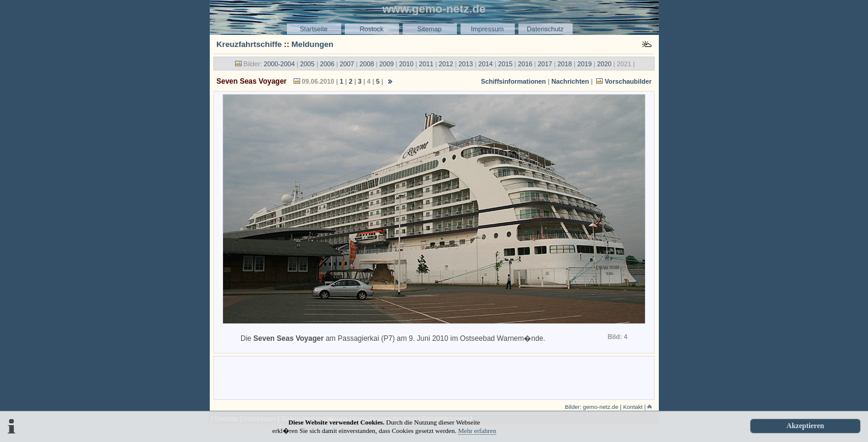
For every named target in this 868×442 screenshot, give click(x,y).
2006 (327, 64)
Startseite (313, 29)
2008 (366, 64)
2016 (525, 64)
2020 (605, 64)
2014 (485, 64)
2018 (565, 64)
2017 (545, 64)
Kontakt (633, 407)
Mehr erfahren (477, 431)
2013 (466, 64)
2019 (585, 64)
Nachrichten (570, 81)
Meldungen (313, 44)
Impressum (487, 29)
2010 (406, 64)
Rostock (372, 29)
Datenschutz (545, 29)
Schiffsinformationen (514, 81)
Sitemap (429, 29)
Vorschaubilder (628, 81)
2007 (347, 64)
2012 (446, 64)
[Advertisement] (434, 377)
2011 (426, 64)
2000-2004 (279, 64)
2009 (386, 64)
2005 (307, 64)
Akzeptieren (805, 426)
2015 (505, 64)
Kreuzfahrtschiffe (249, 44)
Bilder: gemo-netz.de (592, 407)
